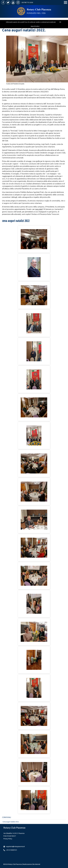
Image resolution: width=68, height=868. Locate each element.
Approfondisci (35, 26)
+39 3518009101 (12, 850)
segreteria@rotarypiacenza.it (15, 846)
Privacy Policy (8, 839)
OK (60, 22)
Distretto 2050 (27, 2)
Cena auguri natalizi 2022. (11, 822)
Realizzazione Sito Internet (31, 864)
